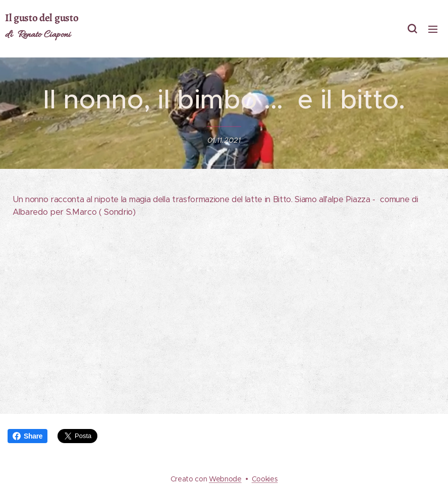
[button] (412, 29)
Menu (433, 29)
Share (27, 436)
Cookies (265, 479)
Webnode (225, 479)
